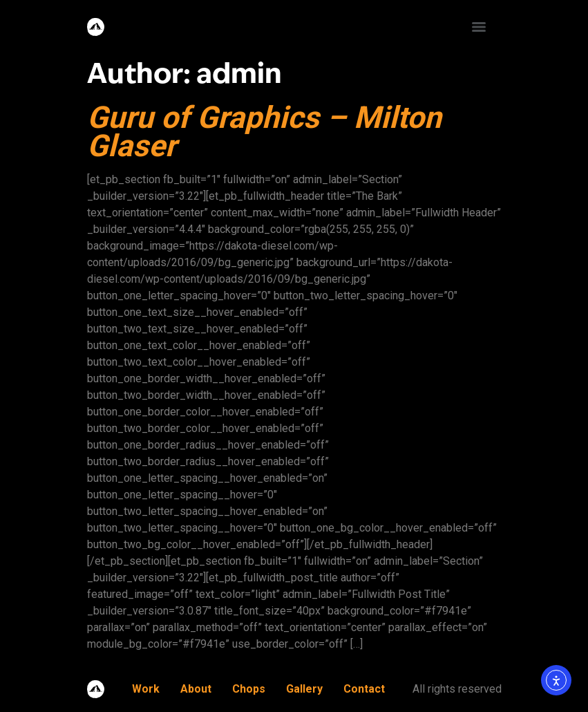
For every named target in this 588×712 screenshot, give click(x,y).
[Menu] (479, 27)
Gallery (304, 689)
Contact (364, 689)
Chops (249, 689)
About (196, 689)
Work (146, 689)
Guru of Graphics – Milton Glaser (264, 132)
